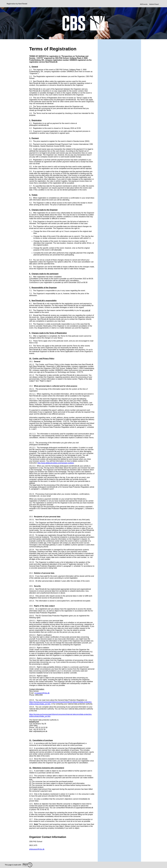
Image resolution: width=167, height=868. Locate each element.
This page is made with (19, 865)
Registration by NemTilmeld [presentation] (17, 4)
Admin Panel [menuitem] (154, 4)
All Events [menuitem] (144, 4)
